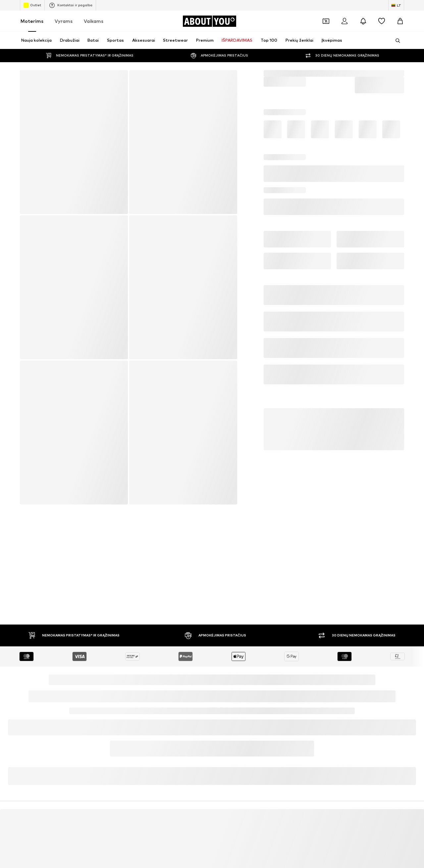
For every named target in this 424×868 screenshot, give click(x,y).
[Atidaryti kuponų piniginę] (326, 21)
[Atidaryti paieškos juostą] (396, 41)
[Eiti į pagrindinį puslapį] (209, 21)
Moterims (32, 21)
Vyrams (64, 21)
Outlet (32, 5)
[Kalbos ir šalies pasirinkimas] (396, 5)
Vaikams (94, 21)
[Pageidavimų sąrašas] (382, 21)
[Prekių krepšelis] (400, 21)
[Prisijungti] (344, 21)
